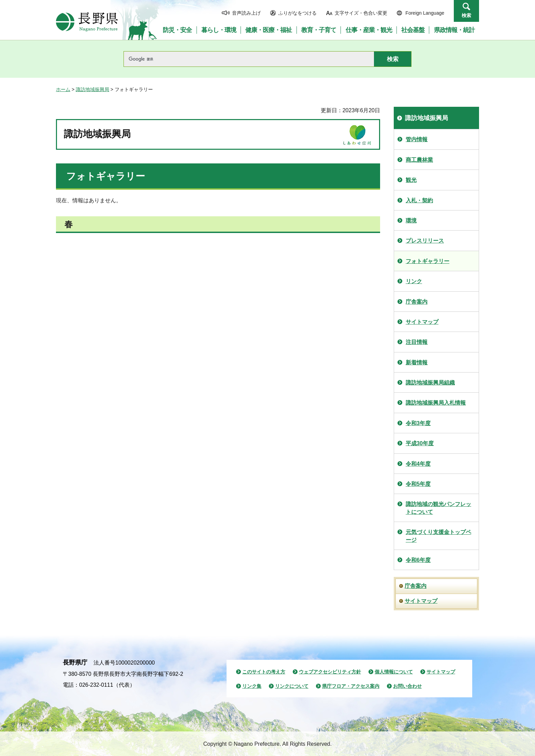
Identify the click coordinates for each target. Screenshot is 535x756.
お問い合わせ (407, 686)
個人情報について (394, 672)
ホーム (63, 89)
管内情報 (417, 139)
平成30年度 (420, 443)
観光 (411, 180)
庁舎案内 (417, 302)
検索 (466, 15)
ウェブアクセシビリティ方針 (330, 672)
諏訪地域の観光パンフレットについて (438, 508)
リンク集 (252, 686)
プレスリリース (425, 241)
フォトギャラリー (428, 261)
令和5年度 (418, 484)
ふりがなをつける (298, 13)
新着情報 (417, 362)
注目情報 (417, 342)
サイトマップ (422, 322)
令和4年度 (418, 464)
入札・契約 (419, 200)
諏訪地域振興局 (92, 89)
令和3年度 (418, 423)
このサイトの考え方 (264, 672)
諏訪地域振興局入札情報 (436, 403)
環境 (411, 221)
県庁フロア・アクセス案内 (351, 686)
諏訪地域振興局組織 (430, 383)
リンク (414, 281)
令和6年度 (418, 560)
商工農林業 (419, 160)
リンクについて (292, 686)
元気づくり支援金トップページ (438, 536)
